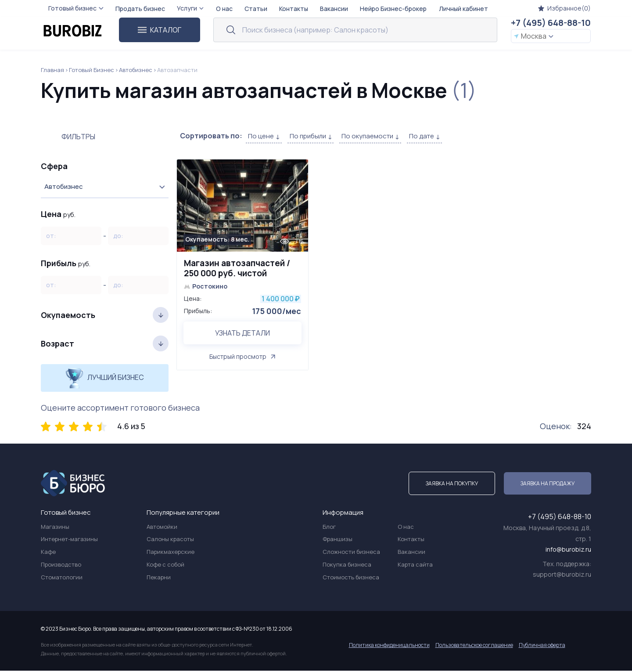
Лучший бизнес (105, 378)
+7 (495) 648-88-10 (551, 23)
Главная (52, 70)
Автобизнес (136, 70)
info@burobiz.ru (568, 551)
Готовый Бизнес (92, 70)
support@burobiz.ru (562, 576)
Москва (533, 36)
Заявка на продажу (548, 485)
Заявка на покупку (452, 485)
